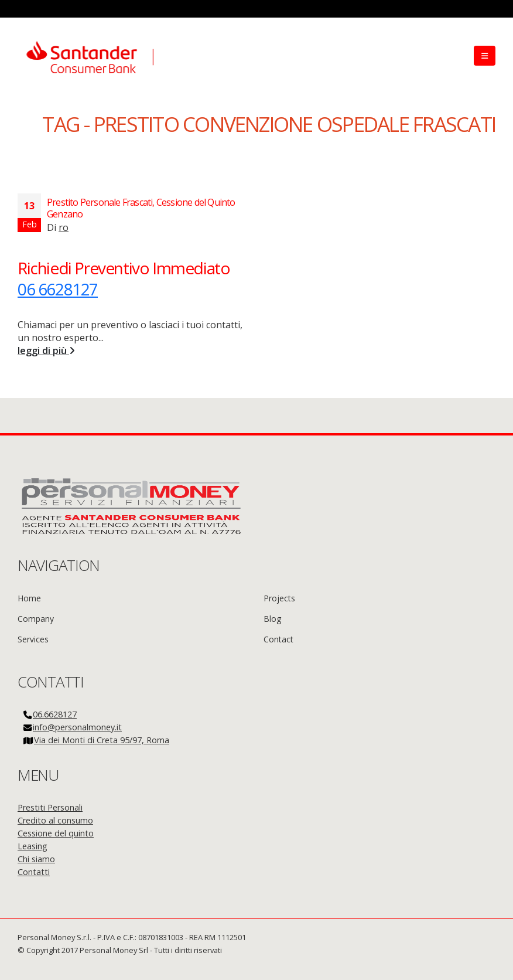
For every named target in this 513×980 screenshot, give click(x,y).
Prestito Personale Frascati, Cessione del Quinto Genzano (141, 208)
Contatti (34, 872)
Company (36, 619)
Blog (272, 619)
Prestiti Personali (50, 807)
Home (29, 598)
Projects (279, 598)
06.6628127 (55, 714)
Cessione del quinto (56, 833)
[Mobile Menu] (485, 56)
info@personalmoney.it (77, 727)
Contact (278, 639)
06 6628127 (58, 289)
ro (64, 227)
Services (33, 639)
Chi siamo (36, 859)
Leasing (33, 846)
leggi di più (46, 351)
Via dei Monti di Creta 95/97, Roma (102, 740)
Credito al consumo (55, 820)
